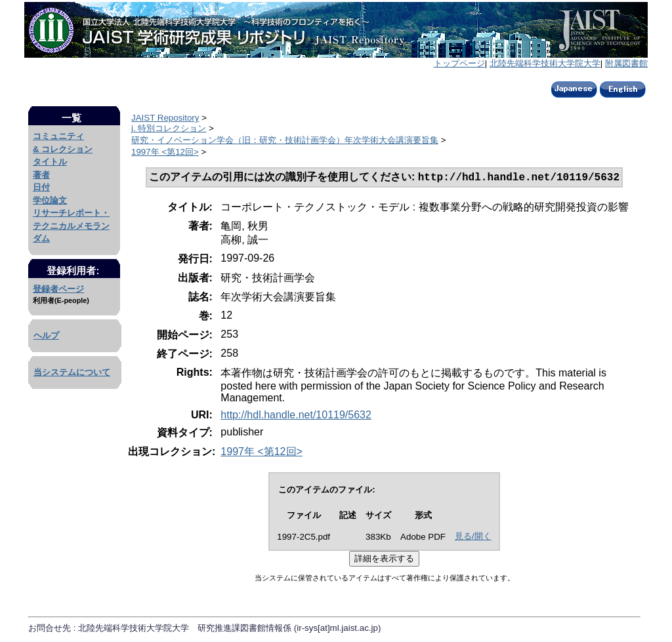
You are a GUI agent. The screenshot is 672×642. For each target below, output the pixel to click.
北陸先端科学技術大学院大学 (545, 63)
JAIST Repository (165, 118)
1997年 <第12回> (165, 152)
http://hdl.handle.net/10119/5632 (296, 416)
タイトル (50, 162)
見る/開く (473, 537)
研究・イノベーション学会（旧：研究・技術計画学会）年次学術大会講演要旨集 (285, 140)
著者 (41, 175)
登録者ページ (58, 289)
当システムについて (72, 372)
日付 (41, 187)
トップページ (459, 63)
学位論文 (50, 200)
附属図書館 (626, 63)
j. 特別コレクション (169, 128)
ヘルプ (46, 335)
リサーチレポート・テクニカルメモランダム (71, 226)
